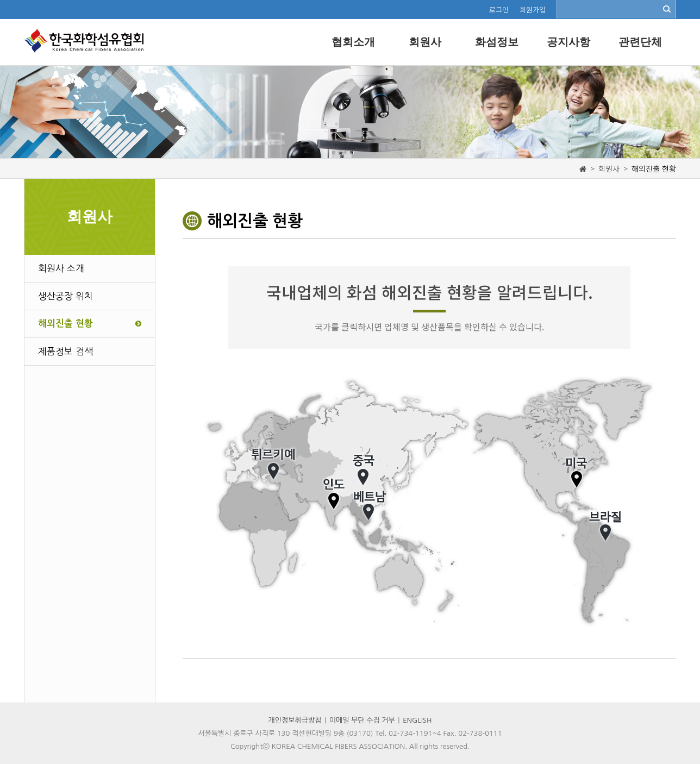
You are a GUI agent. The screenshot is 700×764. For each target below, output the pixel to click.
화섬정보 (497, 42)
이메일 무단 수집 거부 (362, 720)
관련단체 (640, 42)
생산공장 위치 (65, 296)
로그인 (499, 10)
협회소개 (353, 42)
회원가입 (533, 10)
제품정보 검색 (65, 351)
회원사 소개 (61, 268)
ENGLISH (417, 720)
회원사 (425, 42)
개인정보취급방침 (295, 720)
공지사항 (568, 42)
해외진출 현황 (90, 324)
